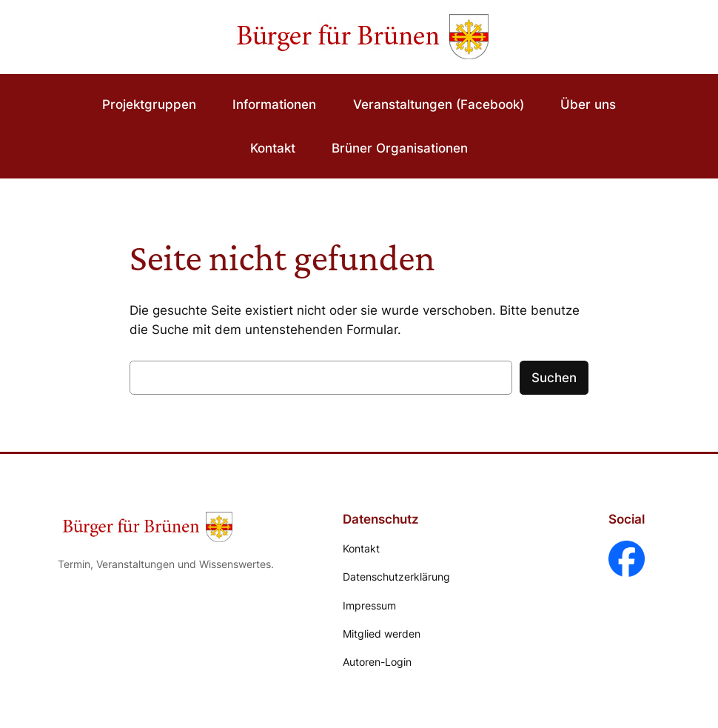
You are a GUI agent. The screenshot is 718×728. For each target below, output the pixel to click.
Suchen (554, 378)
